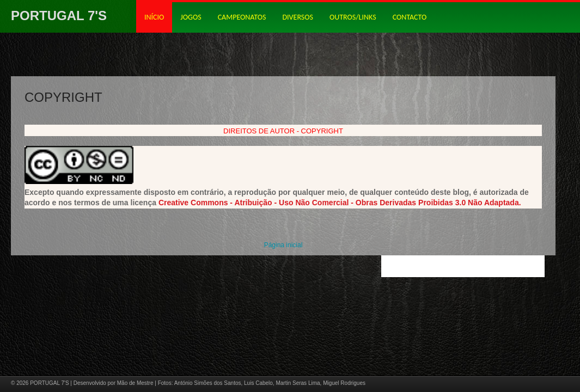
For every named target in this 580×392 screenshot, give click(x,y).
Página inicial (283, 245)
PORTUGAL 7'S (59, 16)
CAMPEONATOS (242, 17)
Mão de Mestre (135, 383)
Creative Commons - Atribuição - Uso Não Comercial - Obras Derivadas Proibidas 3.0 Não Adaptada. (340, 203)
